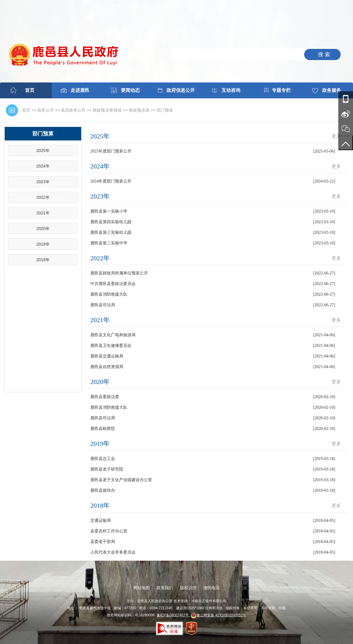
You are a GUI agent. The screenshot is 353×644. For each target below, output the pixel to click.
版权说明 (188, 588)
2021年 (43, 213)
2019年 (43, 244)
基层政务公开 (73, 110)
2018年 (43, 260)
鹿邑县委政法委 (105, 397)
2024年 (43, 166)
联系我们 (165, 588)
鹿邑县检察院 (103, 429)
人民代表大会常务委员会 (113, 552)
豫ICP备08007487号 (174, 615)
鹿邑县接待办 (103, 490)
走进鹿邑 (80, 90)
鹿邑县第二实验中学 (109, 243)
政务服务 (332, 90)
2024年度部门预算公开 (111, 181)
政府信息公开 (181, 90)
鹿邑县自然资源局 (107, 367)
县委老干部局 (103, 542)
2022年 (43, 197)
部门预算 (165, 110)
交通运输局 (101, 520)
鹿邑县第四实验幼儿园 (111, 222)
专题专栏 (281, 90)
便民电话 (212, 588)
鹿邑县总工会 (103, 459)
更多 (336, 136)
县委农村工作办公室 (109, 531)
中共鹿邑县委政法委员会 (113, 284)
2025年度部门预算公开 (111, 151)
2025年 (43, 150)
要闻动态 (130, 90)
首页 (30, 90)
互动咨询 (231, 90)
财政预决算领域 (107, 110)
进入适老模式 (232, 6)
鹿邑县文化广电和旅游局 (113, 335)
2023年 (43, 182)
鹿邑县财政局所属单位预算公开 (119, 273)
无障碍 (200, 6)
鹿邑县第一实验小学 (109, 211)
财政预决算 (139, 110)
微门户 (116, 6)
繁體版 (143, 6)
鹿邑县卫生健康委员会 (111, 346)
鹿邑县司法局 (103, 305)
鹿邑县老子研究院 (107, 469)
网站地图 (171, 6)
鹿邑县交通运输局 (107, 356)
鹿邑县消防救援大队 (109, 294)
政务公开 (46, 110)
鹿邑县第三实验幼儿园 (111, 232)
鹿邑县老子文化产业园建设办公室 (121, 480)
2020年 (43, 229)
